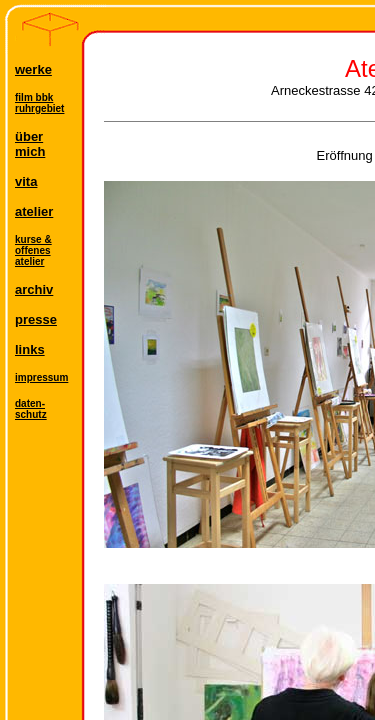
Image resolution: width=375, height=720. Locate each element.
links (30, 349)
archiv (34, 289)
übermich (30, 144)
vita (26, 181)
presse (36, 319)
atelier (34, 211)
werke (33, 69)
